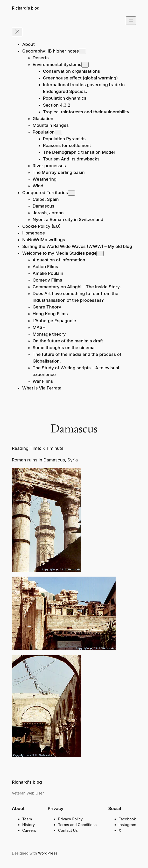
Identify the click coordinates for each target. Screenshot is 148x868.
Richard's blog (26, 8)
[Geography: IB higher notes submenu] (82, 51)
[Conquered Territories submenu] (72, 193)
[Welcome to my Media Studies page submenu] (100, 253)
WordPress (48, 853)
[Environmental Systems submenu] (85, 65)
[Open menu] (131, 21)
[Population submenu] (58, 132)
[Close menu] (17, 32)
